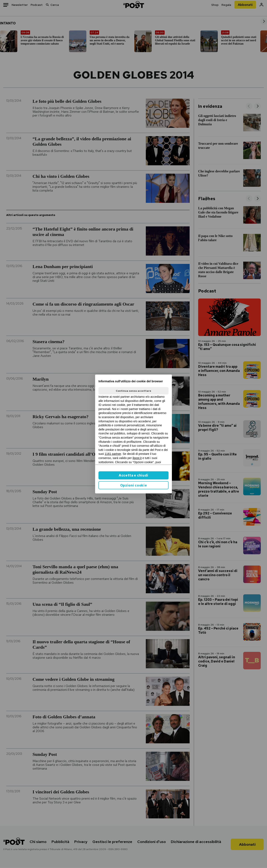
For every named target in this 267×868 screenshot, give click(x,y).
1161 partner (113, 454)
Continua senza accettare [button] (133, 391)
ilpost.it (137, 458)
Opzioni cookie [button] (134, 485)
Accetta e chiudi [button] (133, 475)
